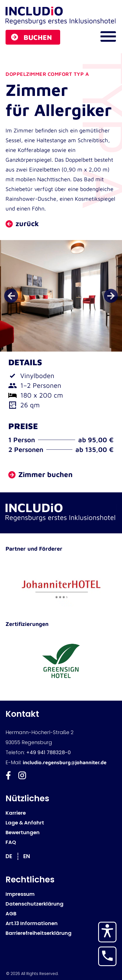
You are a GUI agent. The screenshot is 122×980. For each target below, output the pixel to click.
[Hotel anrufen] (107, 956)
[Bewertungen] (61, 832)
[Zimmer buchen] (40, 475)
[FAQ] (61, 842)
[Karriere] (61, 813)
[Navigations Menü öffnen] (108, 37)
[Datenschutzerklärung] (61, 904)
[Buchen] (33, 37)
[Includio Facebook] (8, 775)
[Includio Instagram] (22, 775)
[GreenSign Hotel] (61, 662)
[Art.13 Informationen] (61, 923)
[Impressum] (61, 894)
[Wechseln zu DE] (12, 856)
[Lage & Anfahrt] (61, 823)
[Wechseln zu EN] (29, 856)
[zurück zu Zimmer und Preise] (22, 224)
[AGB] (61, 914)
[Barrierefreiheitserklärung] (61, 933)
